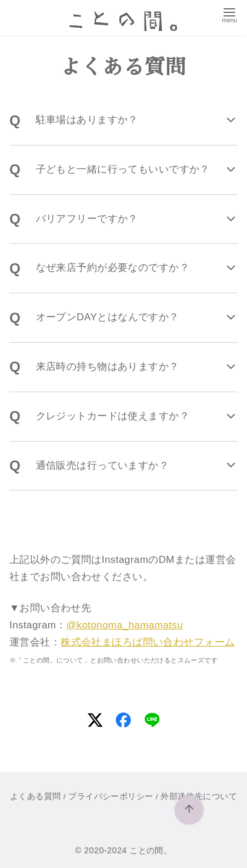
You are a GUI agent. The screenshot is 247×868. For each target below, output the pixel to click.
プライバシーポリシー (111, 796)
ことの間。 (151, 850)
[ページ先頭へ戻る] (189, 810)
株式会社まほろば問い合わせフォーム (148, 642)
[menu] (230, 14)
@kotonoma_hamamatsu (125, 625)
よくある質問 (36, 796)
